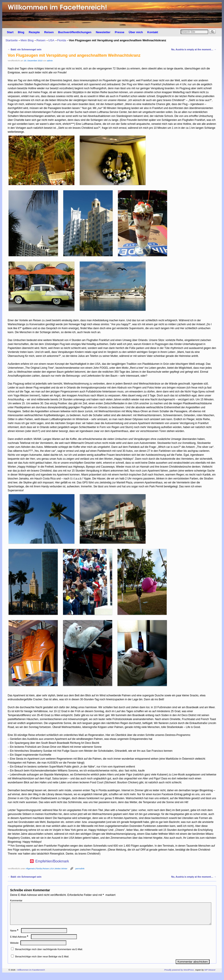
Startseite (12, 40)
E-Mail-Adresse (20, 942)
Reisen (49, 32)
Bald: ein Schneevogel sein (25, 49)
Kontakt (153, 32)
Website (14, 948)
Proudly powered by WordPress (179, 975)
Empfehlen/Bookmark (52, 861)
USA (51, 40)
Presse (120, 32)
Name (15, 936)
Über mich (136, 32)
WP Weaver (210, 975)
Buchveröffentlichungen (75, 32)
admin (50, 61)
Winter (64, 868)
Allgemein (30, 868)
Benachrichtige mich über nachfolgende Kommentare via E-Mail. (49, 955)
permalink (80, 868)
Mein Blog (27, 40)
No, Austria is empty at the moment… (194, 49)
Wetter (58, 868)
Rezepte (34, 32)
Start (10, 32)
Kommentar (16, 900)
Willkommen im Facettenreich (31, 975)
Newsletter (103, 32)
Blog (21, 32)
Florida (61, 40)
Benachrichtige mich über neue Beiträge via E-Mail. (42, 962)
